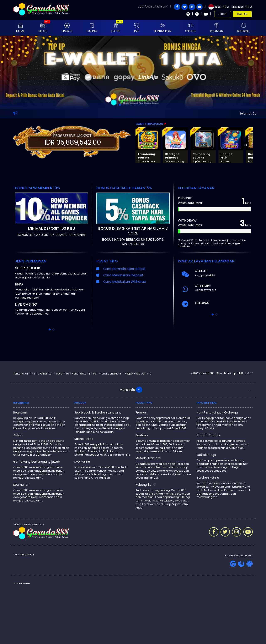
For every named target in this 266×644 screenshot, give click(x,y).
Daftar (242, 14)
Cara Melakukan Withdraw (125, 282)
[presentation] (246, 145)
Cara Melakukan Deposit (123, 275)
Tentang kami (22, 374)
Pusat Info (63, 374)
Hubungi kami (81, 374)
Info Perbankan (44, 374)
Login (223, 14)
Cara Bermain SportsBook (124, 269)
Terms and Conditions (107, 374)
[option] (120, 105)
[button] (133, 390)
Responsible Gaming (138, 374)
